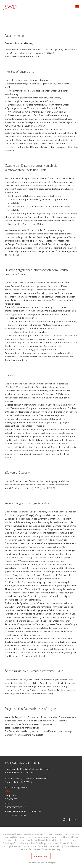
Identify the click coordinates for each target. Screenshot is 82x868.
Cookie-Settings (15, 815)
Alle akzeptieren (41, 856)
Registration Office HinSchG (23, 811)
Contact (11, 799)
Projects (10, 795)
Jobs (7, 791)
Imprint (9, 803)
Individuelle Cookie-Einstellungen (41, 862)
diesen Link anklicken (19, 645)
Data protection (16, 807)
